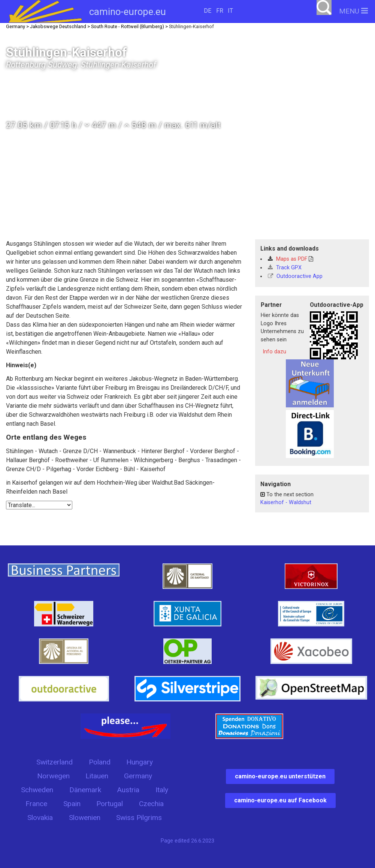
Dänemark (85, 790)
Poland (100, 762)
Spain (72, 804)
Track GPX (285, 268)
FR (220, 11)
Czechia (151, 804)
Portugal (110, 804)
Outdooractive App (295, 276)
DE (208, 11)
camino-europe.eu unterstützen (280, 776)
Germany (138, 776)
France (36, 804)
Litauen (97, 776)
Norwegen (53, 776)
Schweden (37, 790)
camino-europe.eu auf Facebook (280, 800)
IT (230, 11)
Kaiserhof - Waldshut (286, 502)
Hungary (140, 762)
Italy (162, 790)
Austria (128, 790)
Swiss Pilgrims (139, 818)
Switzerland (55, 762)
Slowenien (85, 818)
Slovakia (40, 818)
